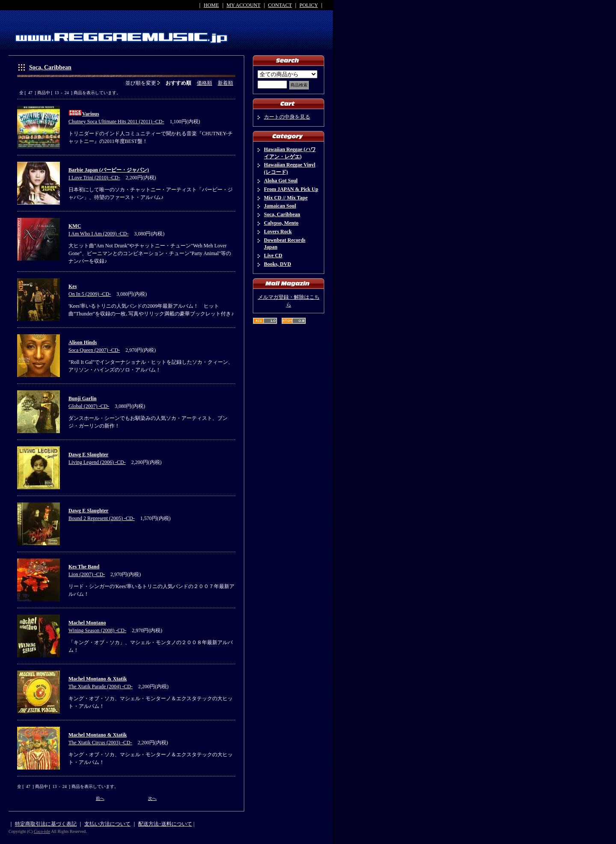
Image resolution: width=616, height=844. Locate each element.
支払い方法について (107, 824)
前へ (100, 798)
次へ (152, 798)
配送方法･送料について (165, 824)
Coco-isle (42, 831)
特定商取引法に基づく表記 (46, 824)
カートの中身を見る (287, 117)
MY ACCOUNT (244, 5)
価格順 (204, 83)
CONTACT (280, 5)
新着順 (225, 83)
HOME (211, 5)
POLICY (309, 5)
